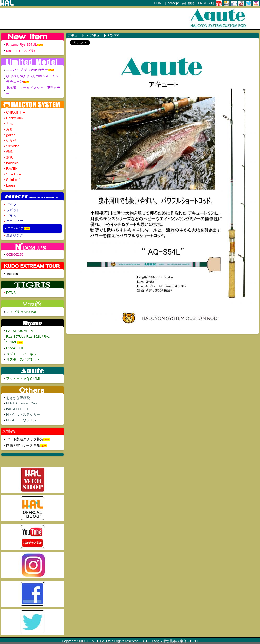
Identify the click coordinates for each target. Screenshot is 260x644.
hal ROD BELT (17, 409)
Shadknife (14, 174)
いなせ (11, 140)
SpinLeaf (13, 180)
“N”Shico (13, 146)
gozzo (11, 135)
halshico (12, 163)
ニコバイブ (15, 221)
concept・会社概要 (181, 3)
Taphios (12, 274)
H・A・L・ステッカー (23, 414)
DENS (11, 293)
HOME (159, 3)
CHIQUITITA (16, 112)
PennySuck (15, 118)
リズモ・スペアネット (23, 359)
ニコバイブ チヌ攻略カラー (27, 70)
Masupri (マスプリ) (21, 51)
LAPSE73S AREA (20, 331)
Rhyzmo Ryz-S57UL (22, 45)
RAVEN (12, 168)
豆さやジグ (15, 235)
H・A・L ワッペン (21, 420)
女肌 (10, 157)
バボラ (11, 204)
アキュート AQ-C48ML (24, 379)
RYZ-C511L (15, 348)
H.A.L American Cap (21, 403)
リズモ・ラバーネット (23, 354)
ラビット (13, 210)
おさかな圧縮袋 (18, 398)
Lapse (11, 185)
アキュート (76, 35)
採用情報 (9, 431)
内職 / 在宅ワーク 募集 (23, 445)
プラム (11, 216)
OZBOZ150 (15, 254)
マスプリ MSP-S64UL (23, 312)
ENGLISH (205, 3)
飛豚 (10, 152)
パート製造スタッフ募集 (25, 439)
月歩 (10, 129)
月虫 (10, 124)
